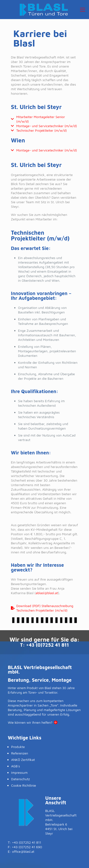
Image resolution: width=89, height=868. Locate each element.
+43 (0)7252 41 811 (47, 645)
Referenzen (20, 753)
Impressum (19, 772)
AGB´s (16, 766)
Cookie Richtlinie (24, 785)
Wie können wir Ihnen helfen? (30, 722)
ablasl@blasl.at (47, 593)
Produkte (18, 747)
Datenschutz (21, 779)
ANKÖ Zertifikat (23, 760)
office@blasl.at (23, 851)
